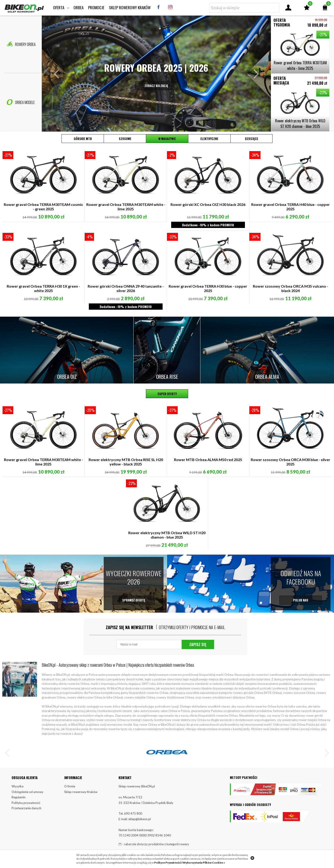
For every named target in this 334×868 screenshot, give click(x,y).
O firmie (70, 786)
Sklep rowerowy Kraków (130, 8)
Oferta (59, 8)
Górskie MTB (83, 139)
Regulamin (19, 797)
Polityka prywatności (26, 803)
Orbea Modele (21, 102)
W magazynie (167, 139)
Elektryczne (209, 139)
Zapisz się (198, 644)
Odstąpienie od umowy (27, 792)
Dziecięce (252, 139)
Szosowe (125, 139)
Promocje (96, 8)
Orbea (79, 8)
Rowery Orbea (21, 44)
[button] (59, 74)
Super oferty (167, 394)
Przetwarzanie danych (26, 808)
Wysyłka (18, 786)
